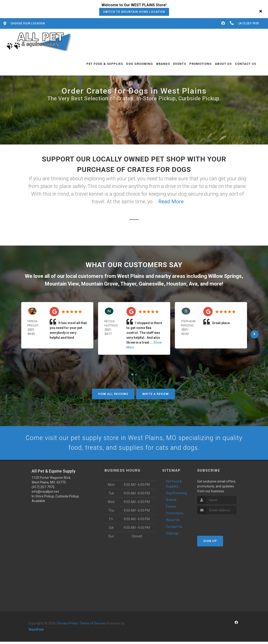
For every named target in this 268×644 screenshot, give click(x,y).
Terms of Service (92, 626)
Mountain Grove (100, 284)
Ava (193, 284)
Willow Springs (225, 276)
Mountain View (62, 284)
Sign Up (210, 543)
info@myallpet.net (45, 494)
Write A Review (156, 394)
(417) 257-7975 (43, 490)
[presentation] (222, 525)
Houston (176, 284)
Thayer (128, 284)
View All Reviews (113, 394)
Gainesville (151, 284)
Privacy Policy (68, 626)
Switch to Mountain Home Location (134, 12)
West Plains (131, 276)
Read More (171, 202)
